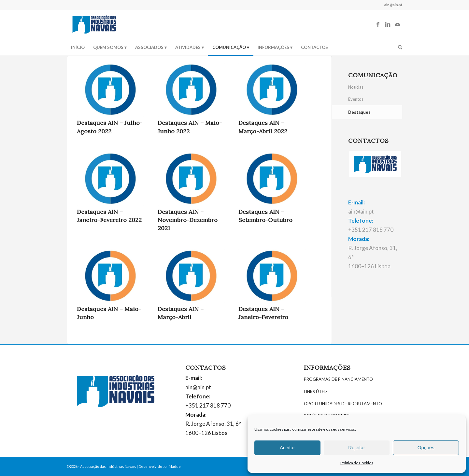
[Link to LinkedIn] (388, 24)
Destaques (359, 112)
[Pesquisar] (398, 47)
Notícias (356, 87)
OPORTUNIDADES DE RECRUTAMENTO (343, 404)
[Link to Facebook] (378, 24)
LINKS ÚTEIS (316, 392)
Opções (426, 447)
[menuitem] (78, 47)
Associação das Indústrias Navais (108, 466)
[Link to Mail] (397, 24)
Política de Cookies (357, 463)
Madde (175, 466)
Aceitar (287, 447)
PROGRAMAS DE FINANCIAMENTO (338, 379)
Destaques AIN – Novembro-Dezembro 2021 (188, 220)
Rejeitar (357, 447)
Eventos (356, 99)
